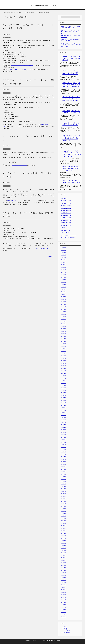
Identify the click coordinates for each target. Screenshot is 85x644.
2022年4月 (63, 369)
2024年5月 (63, 307)
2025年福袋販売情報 (66, 223)
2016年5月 (63, 544)
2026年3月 (63, 253)
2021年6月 (63, 393)
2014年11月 (64, 588)
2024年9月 (63, 297)
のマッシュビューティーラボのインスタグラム (22, 66)
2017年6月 (63, 512)
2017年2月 (63, 521)
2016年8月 (63, 536)
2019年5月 (63, 455)
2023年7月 (63, 332)
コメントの (66, 631)
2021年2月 (63, 403)
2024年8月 (63, 300)
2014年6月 (63, 600)
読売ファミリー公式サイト (13, 201)
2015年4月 (63, 576)
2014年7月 (63, 598)
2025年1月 (63, 287)
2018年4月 (63, 487)
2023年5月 (63, 337)
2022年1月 (63, 376)
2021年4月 (63, 398)
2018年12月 (64, 467)
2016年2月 (63, 551)
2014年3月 (63, 608)
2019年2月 (63, 462)
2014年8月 (63, 595)
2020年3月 (63, 430)
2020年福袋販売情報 (66, 213)
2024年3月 (63, 312)
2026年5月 (63, 248)
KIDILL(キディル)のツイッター (20, 165)
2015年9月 (63, 563)
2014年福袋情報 (65, 199)
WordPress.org (66, 633)
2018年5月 (63, 484)
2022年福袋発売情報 (66, 216)
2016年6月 (63, 541)
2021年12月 (64, 379)
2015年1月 (63, 583)
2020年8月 (63, 418)
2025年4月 (63, 280)
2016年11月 (64, 529)
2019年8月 (63, 448)
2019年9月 (63, 445)
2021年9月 (63, 386)
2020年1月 (63, 435)
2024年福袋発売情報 (66, 221)
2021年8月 (63, 388)
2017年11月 (64, 499)
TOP (12, 13)
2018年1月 (63, 494)
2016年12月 (64, 526)
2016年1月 (63, 553)
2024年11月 (64, 292)
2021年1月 (63, 406)
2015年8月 (63, 566)
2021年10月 (64, 383)
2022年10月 (64, 354)
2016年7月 (63, 539)
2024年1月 (63, 317)
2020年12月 (64, 408)
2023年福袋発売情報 (66, 218)
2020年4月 (63, 428)
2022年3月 (63, 371)
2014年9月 (63, 593)
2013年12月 (64, 615)
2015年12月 (64, 556)
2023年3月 (63, 342)
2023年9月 (63, 327)
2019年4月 (63, 457)
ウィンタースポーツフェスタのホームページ (41, 249)
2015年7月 (63, 568)
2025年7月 (63, 273)
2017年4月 (63, 516)
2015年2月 (63, 580)
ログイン (65, 627)
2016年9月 (63, 534)
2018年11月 (64, 470)
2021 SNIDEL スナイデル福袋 (18, 70)
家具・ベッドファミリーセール (68, 236)
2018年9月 (63, 475)
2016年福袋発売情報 (66, 204)
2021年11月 (64, 381)
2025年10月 (64, 265)
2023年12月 (64, 319)
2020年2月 (63, 433)
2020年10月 (64, 413)
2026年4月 (63, 251)
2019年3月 (63, 460)
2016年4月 (63, 546)
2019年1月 (63, 465)
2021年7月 (63, 391)
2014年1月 (63, 612)
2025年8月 (63, 270)
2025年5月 (63, 278)
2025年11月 (64, 263)
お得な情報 (63, 228)
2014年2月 (63, 610)
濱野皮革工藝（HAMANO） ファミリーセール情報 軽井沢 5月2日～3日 (71, 169)
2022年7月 (63, 361)
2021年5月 (63, 396)
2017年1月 (63, 524)
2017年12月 (64, 497)
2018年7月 (63, 480)
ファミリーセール (7, 38)
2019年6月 (63, 452)
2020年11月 (64, 411)
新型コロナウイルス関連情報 (68, 238)
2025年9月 (63, 268)
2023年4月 (63, 339)
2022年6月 (63, 364)
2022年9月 (63, 356)
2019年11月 (64, 440)
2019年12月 (64, 438)
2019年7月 (63, 450)
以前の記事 (51, 257)
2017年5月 (63, 514)
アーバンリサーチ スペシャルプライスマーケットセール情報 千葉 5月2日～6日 (71, 99)
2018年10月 (64, 472)
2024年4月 (63, 310)
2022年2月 (63, 374)
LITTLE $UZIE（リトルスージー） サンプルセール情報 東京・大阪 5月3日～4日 (71, 32)
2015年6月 (63, 571)
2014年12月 (64, 585)
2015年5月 (63, 573)
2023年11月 (64, 322)
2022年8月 (63, 359)
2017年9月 (63, 504)
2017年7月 (63, 509)
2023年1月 (63, 347)
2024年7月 (63, 302)
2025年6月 (63, 275)
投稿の (65, 629)
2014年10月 (64, 590)
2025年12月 (64, 260)
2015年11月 (64, 558)
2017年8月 (63, 507)
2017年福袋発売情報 (66, 206)
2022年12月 (64, 349)
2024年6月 (63, 305)
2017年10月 (64, 502)
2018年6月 (63, 482)
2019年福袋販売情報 (66, 211)
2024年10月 (64, 295)
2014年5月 (63, 603)
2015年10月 (64, 561)
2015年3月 (63, 578)
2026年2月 (63, 255)
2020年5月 (63, 425)
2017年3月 (63, 519)
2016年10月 (64, 531)
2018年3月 (63, 489)
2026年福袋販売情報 (66, 226)
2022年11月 (64, 351)
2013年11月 (64, 617)
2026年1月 (63, 258)
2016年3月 (63, 548)
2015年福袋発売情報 (66, 201)
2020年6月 (63, 423)
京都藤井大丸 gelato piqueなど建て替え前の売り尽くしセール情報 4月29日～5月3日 (71, 85)
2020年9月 (63, 416)
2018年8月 (63, 477)
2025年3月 (63, 283)
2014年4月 (63, 605)
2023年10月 (64, 324)
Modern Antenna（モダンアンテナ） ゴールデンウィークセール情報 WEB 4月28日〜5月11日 (71, 45)
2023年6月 (63, 334)
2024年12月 (64, 290)
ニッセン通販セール (66, 231)
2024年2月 (63, 315)
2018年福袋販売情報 (66, 209)
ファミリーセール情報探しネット (42, 6)
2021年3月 (63, 401)
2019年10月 (64, 443)
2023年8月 (63, 329)
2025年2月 (63, 285)
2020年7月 (63, 420)
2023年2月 (63, 344)
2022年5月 (63, 366)
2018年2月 (63, 492)
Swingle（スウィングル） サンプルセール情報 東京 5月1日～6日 (71, 59)
